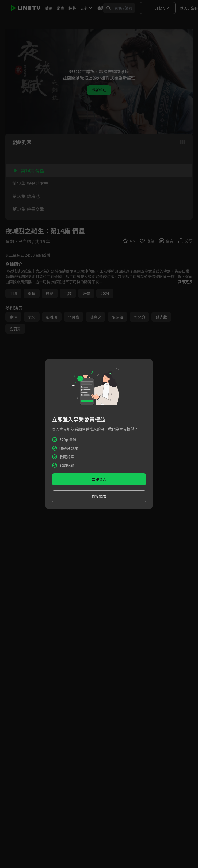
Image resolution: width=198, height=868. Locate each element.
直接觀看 (99, 496)
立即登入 (99, 479)
